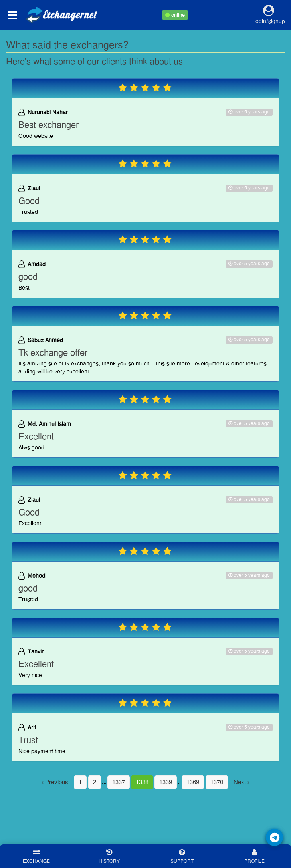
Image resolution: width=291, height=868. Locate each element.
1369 (193, 782)
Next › (242, 782)
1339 (166, 782)
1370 (217, 782)
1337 (119, 782)
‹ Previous (55, 782)
